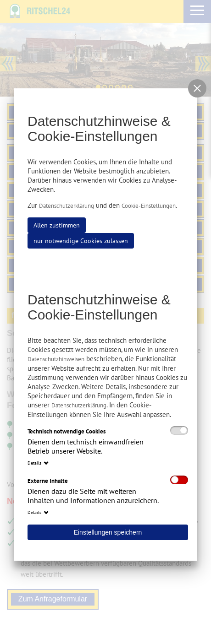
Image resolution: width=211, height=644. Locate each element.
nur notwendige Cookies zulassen (81, 241)
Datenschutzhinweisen (56, 359)
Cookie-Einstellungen (149, 206)
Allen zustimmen (57, 225)
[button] (197, 88)
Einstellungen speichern (108, 532)
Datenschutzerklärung (67, 206)
